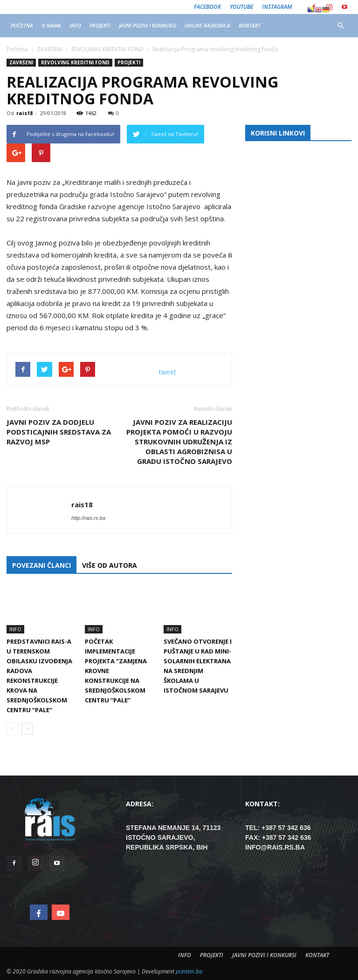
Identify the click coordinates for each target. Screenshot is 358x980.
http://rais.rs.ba (88, 518)
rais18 (24, 113)
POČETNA (22, 25)
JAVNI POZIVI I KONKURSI (148, 25)
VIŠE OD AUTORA (110, 565)
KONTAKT (250, 25)
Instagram (277, 7)
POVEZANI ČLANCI (41, 565)
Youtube (241, 7)
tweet (168, 372)
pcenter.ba (189, 971)
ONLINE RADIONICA (207, 25)
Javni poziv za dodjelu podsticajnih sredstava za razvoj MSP (59, 432)
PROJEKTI (100, 25)
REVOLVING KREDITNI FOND (75, 62)
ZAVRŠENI (21, 62)
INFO (75, 25)
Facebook (207, 7)
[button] (340, 26)
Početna (17, 49)
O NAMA (51, 25)
